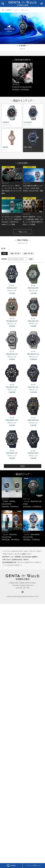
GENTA (26, 560)
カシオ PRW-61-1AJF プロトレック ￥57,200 (12, 279)
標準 (4, 253)
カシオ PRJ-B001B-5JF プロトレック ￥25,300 (12, 312)
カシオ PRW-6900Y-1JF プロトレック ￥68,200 (12, 444)
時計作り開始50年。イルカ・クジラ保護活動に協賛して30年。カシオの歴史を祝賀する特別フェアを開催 (33, 211)
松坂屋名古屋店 (17, 560)
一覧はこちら (23, 232)
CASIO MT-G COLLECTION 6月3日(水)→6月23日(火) (22, 77)
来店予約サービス (8, 557)
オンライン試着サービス (34, 865)
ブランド (32, 551)
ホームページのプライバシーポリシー (30, 562)
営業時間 (18, 557)
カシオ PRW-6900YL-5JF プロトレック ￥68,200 (12, 411)
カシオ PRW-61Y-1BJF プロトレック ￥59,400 (33, 444)
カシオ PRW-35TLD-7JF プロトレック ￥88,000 (12, 345)
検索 (31, 259)
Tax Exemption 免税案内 (30, 557)
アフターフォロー (8, 554)
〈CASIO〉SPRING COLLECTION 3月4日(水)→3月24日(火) (12, 492)
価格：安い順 (15, 253)
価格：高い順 (28, 253)
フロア (38, 551)
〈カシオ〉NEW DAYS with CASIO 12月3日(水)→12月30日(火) (33, 492)
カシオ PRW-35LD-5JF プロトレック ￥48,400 (33, 312)
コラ (25, 551)
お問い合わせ (7, 560)
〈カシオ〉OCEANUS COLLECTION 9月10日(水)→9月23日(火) (12, 525)
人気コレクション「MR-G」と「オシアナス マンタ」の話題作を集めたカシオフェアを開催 (12, 180)
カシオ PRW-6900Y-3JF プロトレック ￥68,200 (33, 411)
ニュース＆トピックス (15, 551)
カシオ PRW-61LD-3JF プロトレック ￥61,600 (33, 279)
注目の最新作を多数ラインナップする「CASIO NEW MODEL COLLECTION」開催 (33, 179)
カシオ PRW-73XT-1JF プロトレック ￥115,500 (33, 378)
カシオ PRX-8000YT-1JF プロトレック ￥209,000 (12, 378)
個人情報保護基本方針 (9, 562)
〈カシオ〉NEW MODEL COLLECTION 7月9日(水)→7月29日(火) (33, 525)
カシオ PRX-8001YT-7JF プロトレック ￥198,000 (33, 345)
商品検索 (11, 866)
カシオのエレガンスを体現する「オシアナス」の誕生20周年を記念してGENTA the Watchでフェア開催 (12, 211)
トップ (4, 551)
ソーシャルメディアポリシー (13, 565)
